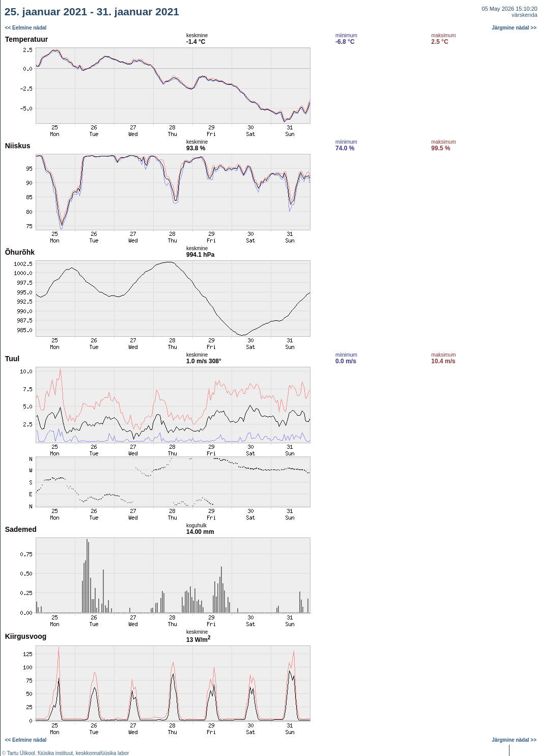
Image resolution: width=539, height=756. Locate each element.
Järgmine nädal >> (514, 28)
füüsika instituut (55, 753)
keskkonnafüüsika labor (103, 753)
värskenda (524, 15)
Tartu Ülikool (21, 753)
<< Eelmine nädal (26, 28)
